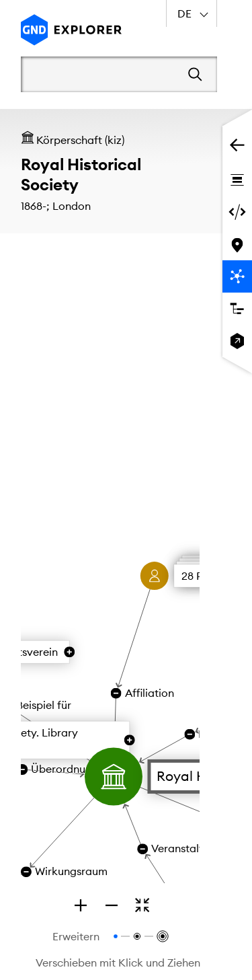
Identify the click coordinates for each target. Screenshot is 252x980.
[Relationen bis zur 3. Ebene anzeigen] (162, 936)
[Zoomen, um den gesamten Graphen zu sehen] (142, 905)
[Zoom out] (112, 905)
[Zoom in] (81, 905)
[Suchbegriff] (100, 74)
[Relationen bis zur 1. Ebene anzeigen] (116, 936)
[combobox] (192, 13)
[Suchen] (195, 75)
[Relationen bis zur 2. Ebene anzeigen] (137, 936)
